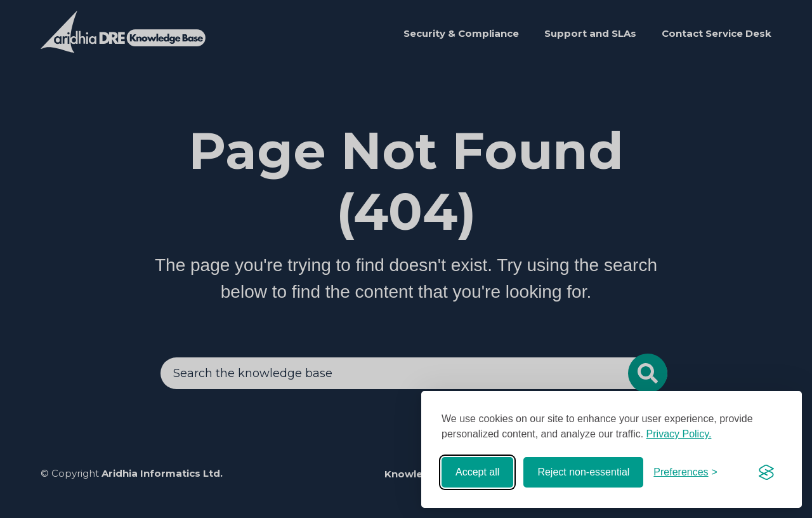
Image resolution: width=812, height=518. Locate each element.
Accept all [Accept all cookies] (477, 472)
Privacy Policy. (679, 434)
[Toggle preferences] (685, 472)
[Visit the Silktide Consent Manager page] (766, 472)
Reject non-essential (583, 472)
